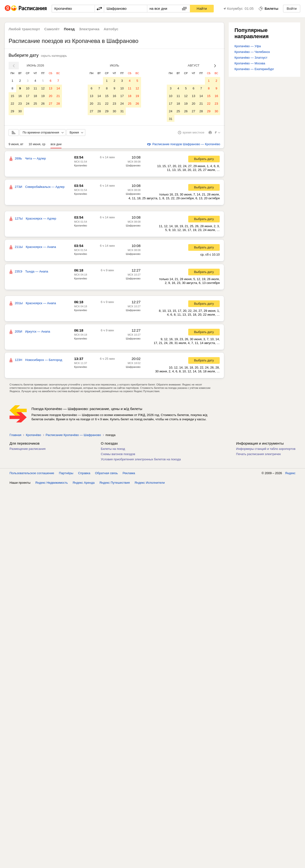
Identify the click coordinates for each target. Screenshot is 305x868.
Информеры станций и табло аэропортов (266, 450)
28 (58, 104)
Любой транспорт (24, 29)
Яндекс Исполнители (150, 484)
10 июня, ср (37, 145)
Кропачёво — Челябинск (252, 52)
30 (20, 111)
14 (58, 88)
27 (51, 104)
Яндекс (290, 474)
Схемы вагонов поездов (118, 455)
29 (12, 111)
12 (43, 88)
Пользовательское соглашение (32, 474)
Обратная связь (107, 474)
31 (122, 111)
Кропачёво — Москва (250, 63)
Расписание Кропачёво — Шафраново (73, 436)
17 (28, 96)
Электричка (89, 29)
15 (12, 96)
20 (51, 96)
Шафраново (133, 166)
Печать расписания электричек (258, 455)
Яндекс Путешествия (115, 484)
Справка (84, 474)
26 (43, 104)
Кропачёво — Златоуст (251, 58)
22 (12, 104)
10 (28, 88)
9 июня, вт (16, 145)
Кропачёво (81, 166)
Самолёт (52, 29)
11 (35, 88)
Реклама (129, 474)
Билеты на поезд (113, 450)
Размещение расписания (28, 450)
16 (20, 96)
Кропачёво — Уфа (248, 46)
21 (58, 96)
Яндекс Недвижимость (52, 484)
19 (43, 96)
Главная (15, 436)
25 (35, 104)
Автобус (111, 29)
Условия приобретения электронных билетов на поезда (141, 460)
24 (28, 104)
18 (35, 96)
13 (51, 88)
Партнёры (66, 474)
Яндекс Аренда (84, 484)
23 (20, 104)
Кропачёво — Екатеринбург (254, 69)
